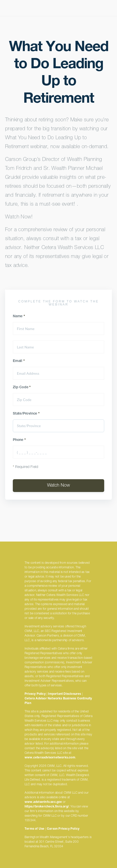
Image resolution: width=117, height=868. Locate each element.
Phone (19, 440)
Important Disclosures (64, 694)
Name (19, 316)
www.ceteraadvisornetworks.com (50, 758)
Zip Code (22, 388)
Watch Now (59, 486)
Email (19, 361)
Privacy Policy (35, 694)
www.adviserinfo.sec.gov (43, 802)
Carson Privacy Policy (63, 829)
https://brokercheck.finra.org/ (47, 807)
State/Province (26, 414)
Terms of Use (34, 829)
